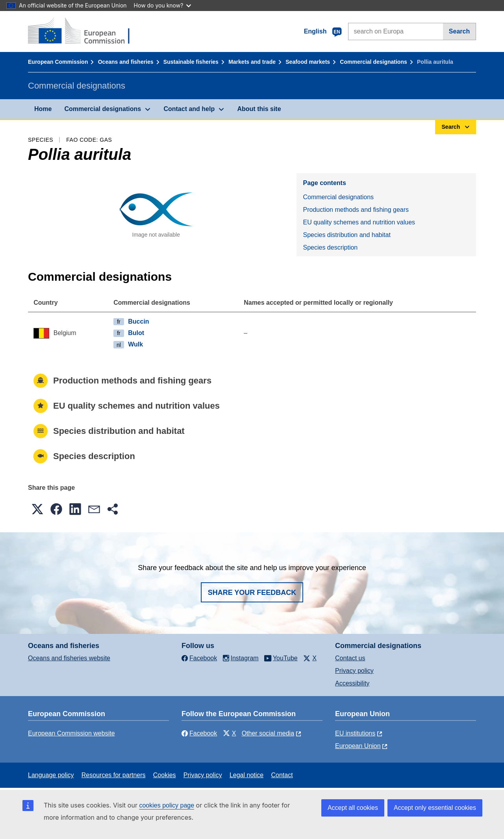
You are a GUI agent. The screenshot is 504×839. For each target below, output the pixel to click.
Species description (330, 247)
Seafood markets (308, 62)
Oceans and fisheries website (69, 658)
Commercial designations (373, 62)
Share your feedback (252, 593)
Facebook (199, 733)
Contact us (350, 658)
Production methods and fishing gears (356, 210)
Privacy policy (354, 671)
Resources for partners (114, 775)
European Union (358, 746)
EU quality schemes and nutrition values (359, 222)
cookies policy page (167, 805)
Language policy (51, 775)
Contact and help (189, 109)
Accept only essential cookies (435, 808)
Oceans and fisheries (126, 62)
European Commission (58, 62)
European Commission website (71, 733)
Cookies (165, 775)
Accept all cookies (353, 808)
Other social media (268, 733)
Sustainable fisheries (191, 62)
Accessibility (352, 683)
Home (43, 109)
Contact (282, 775)
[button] (37, 509)
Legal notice (246, 775)
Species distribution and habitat (346, 235)
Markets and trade (252, 62)
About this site (259, 109)
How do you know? (163, 5)
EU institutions (355, 733)
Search (459, 31)
